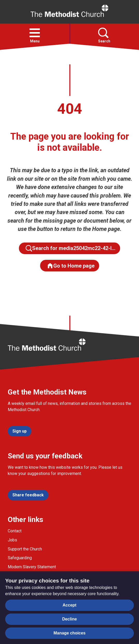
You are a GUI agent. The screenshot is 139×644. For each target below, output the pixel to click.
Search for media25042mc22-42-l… (71, 248)
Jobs (12, 540)
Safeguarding (20, 558)
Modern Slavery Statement (32, 567)
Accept (69, 605)
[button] (35, 33)
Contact (15, 531)
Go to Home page (71, 266)
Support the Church (25, 549)
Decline (69, 619)
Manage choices (70, 633)
